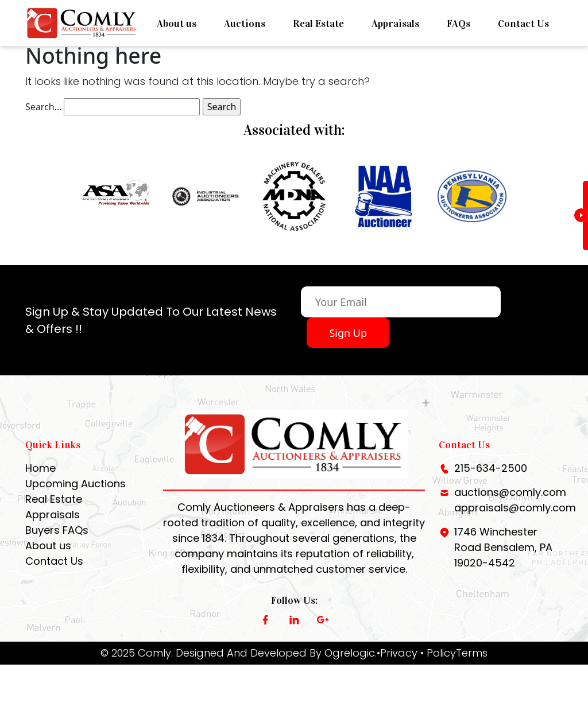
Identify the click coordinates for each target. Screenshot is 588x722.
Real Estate (318, 24)
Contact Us (523, 24)
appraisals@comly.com (515, 521)
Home (40, 482)
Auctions (245, 24)
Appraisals (395, 24)
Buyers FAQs (57, 544)
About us (177, 24)
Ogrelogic (350, 667)
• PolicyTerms (454, 667)
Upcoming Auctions (76, 497)
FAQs (459, 24)
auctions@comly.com (510, 506)
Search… (43, 107)
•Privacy (397, 667)
